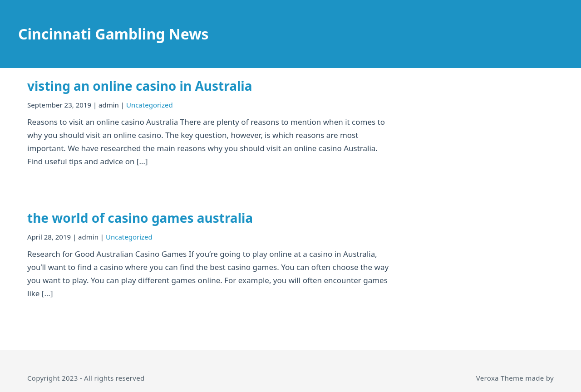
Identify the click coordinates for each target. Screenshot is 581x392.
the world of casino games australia (140, 218)
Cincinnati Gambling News (113, 34)
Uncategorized (150, 105)
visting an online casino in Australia (140, 86)
